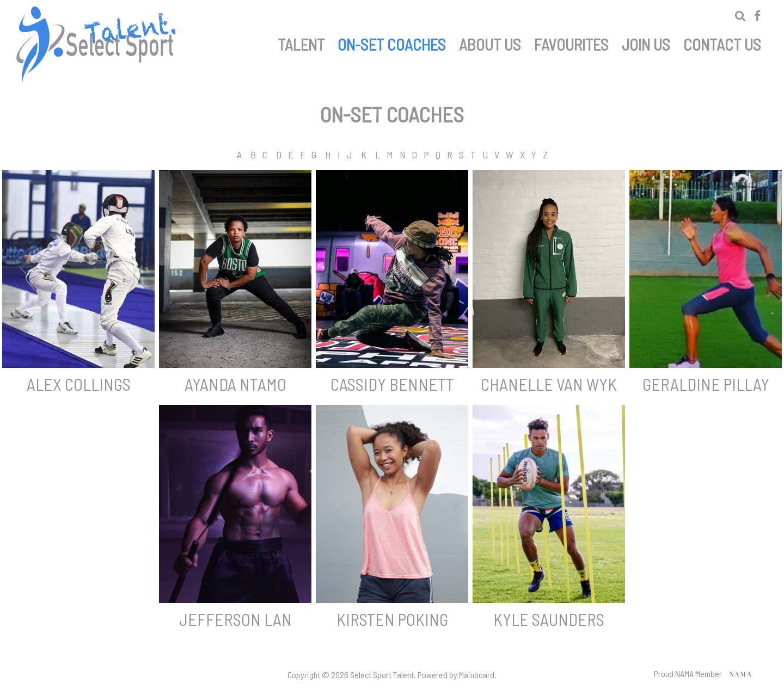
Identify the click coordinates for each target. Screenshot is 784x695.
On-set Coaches (392, 42)
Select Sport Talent (98, 45)
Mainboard (477, 675)
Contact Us (722, 42)
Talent (301, 42)
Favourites (571, 42)
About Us (490, 42)
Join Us (646, 42)
